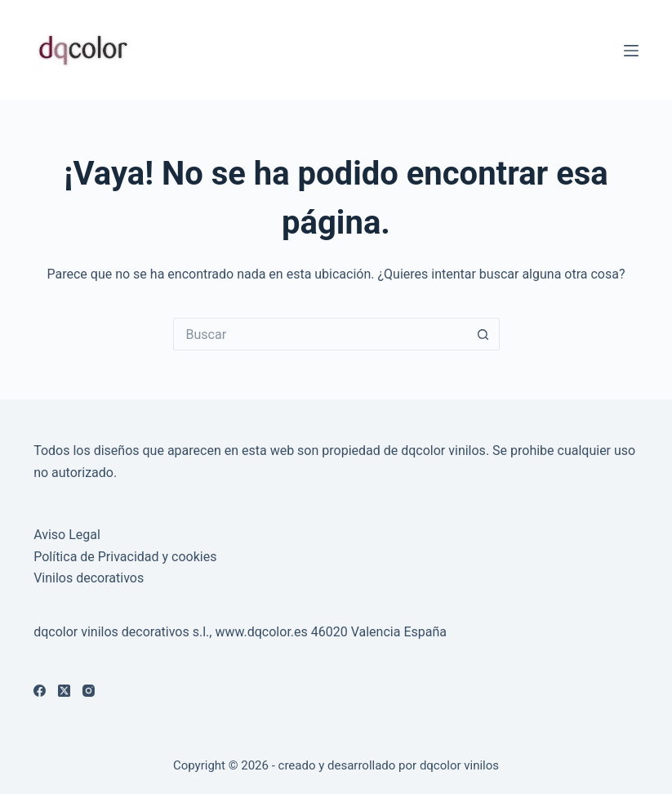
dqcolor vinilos (459, 765)
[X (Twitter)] (64, 691)
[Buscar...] (320, 334)
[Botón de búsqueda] (483, 334)
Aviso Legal (67, 535)
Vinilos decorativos (89, 578)
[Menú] (631, 51)
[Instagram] (89, 691)
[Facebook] (40, 691)
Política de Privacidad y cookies (125, 557)
